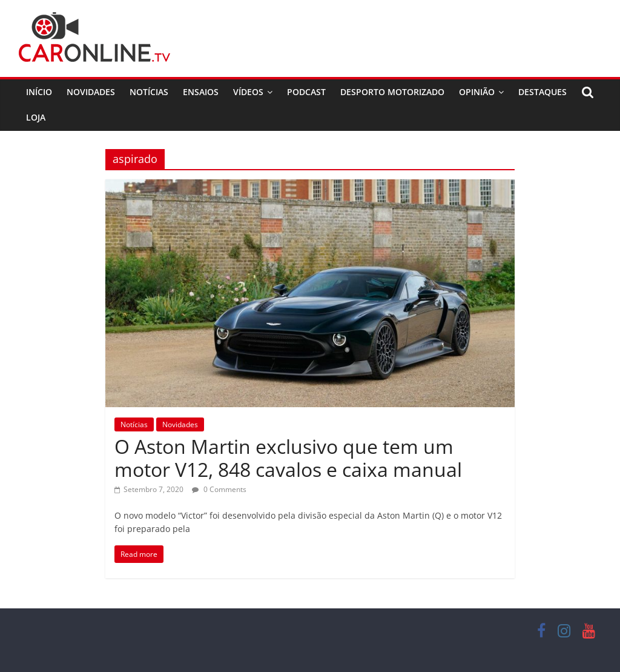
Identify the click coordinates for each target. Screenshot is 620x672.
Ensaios (201, 92)
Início (39, 92)
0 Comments (219, 489)
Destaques (542, 92)
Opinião (477, 92)
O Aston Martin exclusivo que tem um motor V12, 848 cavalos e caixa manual (288, 458)
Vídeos (248, 92)
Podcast (306, 92)
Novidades (91, 92)
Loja (36, 117)
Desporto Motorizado (392, 92)
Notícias (149, 92)
